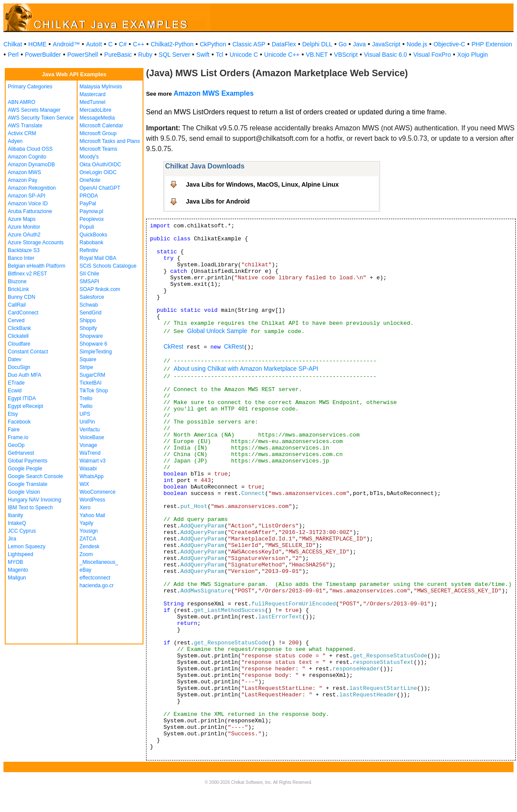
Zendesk (90, 547)
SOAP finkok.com (100, 289)
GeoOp (16, 445)
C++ (139, 44)
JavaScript (386, 44)
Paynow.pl (92, 211)
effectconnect (95, 578)
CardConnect (23, 313)
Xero (85, 508)
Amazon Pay (23, 180)
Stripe (86, 367)
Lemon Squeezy (27, 547)
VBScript (346, 55)
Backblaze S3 (24, 250)
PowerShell (83, 55)
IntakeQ (17, 523)
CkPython (213, 44)
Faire (14, 430)
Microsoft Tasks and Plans (110, 141)
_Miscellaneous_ (99, 562)
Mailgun (17, 578)
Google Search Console (35, 476)
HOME (37, 44)
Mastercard (93, 94)
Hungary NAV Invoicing (34, 500)
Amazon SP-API (27, 196)
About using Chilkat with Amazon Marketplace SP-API (246, 369)
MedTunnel (93, 102)
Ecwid (15, 391)
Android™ (66, 44)
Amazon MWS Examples (213, 93)
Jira (12, 539)
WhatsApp (92, 476)
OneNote (90, 180)
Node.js (417, 44)
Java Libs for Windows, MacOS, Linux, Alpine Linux (262, 184)
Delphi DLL (317, 44)
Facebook (19, 422)
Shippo (88, 320)
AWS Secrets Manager (34, 110)
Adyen (15, 141)
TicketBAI (91, 383)
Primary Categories (30, 87)
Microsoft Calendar (102, 126)
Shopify (88, 328)
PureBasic (118, 55)
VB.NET (317, 55)
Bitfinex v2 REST (28, 274)
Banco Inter (21, 258)
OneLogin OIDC (98, 172)
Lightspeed (21, 554)
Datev (15, 359)
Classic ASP (249, 44)
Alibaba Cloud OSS (30, 149)
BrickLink (18, 289)
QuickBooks (94, 235)
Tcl (219, 55)
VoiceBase (92, 437)
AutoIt (94, 44)
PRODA (89, 196)
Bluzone (17, 281)
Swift (203, 55)
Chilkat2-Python (172, 44)
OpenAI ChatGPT (100, 188)
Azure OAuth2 (24, 235)
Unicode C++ (282, 55)
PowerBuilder (43, 55)
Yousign (89, 531)
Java (359, 44)
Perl (13, 55)
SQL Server (174, 55)
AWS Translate (25, 126)
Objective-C (449, 44)
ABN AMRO (21, 102)
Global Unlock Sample (217, 331)
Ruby (145, 55)
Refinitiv (89, 250)
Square (88, 359)
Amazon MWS (24, 172)
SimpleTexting (96, 352)
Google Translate (28, 484)
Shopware (91, 336)
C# (123, 44)
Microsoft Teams (99, 149)
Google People (25, 469)
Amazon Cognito (27, 157)
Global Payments (28, 461)
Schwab (89, 305)
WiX (85, 484)
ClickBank (19, 328)
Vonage (89, 445)
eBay (86, 570)
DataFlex (284, 44)
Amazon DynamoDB (31, 165)
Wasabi (88, 469)
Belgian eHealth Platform (37, 266)
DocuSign (19, 367)
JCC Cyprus (22, 531)
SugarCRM (93, 375)
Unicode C (244, 55)
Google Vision (24, 492)
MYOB (15, 562)
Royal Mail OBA (98, 258)
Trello (86, 398)
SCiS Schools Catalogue (108, 266)
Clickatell (18, 336)
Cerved (16, 320)
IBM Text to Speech (30, 508)
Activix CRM (22, 133)
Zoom (86, 554)
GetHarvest (21, 453)
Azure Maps (22, 219)
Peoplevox (92, 219)
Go (343, 44)
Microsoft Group (98, 133)
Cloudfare (19, 344)
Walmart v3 (93, 461)
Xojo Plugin (473, 55)
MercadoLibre (96, 110)
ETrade (16, 383)
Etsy (13, 414)
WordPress (93, 500)
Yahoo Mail (93, 515)
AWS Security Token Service (41, 118)
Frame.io (18, 437)
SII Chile (89, 274)
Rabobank (92, 243)
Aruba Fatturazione (30, 211)
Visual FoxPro (432, 55)
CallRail (17, 305)
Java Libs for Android (218, 201)
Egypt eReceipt (25, 406)
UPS (85, 414)
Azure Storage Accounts (36, 243)
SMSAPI (89, 281)
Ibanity (15, 515)
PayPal (88, 204)
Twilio (86, 406)
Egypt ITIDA (22, 398)
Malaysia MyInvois (101, 87)
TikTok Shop (94, 391)
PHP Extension (492, 44)
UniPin (87, 422)
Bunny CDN (21, 297)
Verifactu (90, 430)
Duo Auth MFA (24, 375)
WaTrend (90, 453)
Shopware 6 (94, 344)
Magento (18, 570)
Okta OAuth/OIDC (101, 165)
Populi (87, 227)
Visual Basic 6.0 (385, 55)
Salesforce (92, 297)
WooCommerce (98, 492)
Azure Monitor (24, 227)
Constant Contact (28, 352)
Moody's (89, 157)
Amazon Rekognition (32, 188)
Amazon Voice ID (28, 204)
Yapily (87, 523)
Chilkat (13, 44)
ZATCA (88, 539)
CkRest (173, 346)
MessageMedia (97, 118)
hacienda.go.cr (97, 586)
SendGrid (91, 313)
